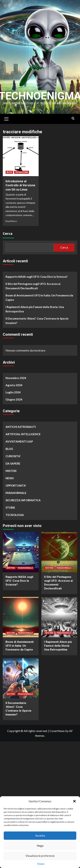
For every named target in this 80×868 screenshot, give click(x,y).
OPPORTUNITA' (16, 489)
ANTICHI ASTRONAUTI (21, 430)
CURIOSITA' (13, 460)
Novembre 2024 (16, 381)
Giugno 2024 (14, 403)
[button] (74, 801)
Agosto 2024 (14, 389)
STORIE (10, 511)
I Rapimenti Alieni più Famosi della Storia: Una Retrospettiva (35, 313)
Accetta (40, 836)
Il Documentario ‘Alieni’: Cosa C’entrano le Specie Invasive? (37, 324)
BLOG (9, 176)
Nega (40, 846)
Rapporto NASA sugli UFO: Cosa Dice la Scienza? (36, 280)
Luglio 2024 (13, 396)
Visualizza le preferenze (40, 856)
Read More (11, 225)
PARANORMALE (16, 496)
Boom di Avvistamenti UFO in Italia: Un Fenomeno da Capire (39, 301)
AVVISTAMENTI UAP (19, 445)
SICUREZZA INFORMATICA (23, 504)
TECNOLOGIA (22, 176)
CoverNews (57, 734)
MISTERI (11, 474)
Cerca (8, 237)
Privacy (41, 864)
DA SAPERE (13, 467)
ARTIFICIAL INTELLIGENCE (23, 438)
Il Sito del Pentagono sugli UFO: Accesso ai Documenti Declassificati (33, 289)
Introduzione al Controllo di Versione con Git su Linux (20, 189)
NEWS (10, 482)
